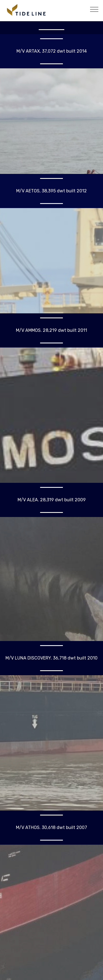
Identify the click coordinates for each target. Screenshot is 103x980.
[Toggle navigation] (94, 9)
